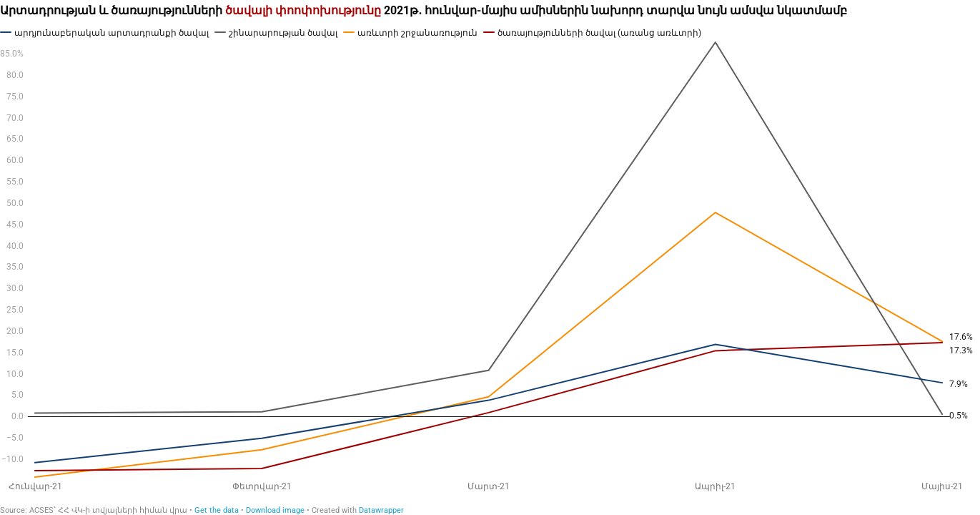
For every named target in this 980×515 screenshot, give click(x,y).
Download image (275, 510)
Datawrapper (381, 510)
